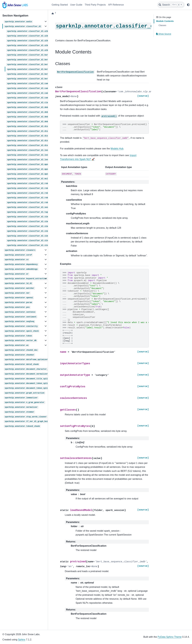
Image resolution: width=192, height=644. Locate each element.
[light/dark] (188, 5)
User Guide (76, 5)
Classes (162, 25)
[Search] (171, 5)
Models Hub (117, 149)
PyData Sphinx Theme (170, 637)
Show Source (164, 34)
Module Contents (165, 21)
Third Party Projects (95, 5)
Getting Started (60, 5)
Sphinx (22, 640)
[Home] (53, 14)
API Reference (116, 5)
